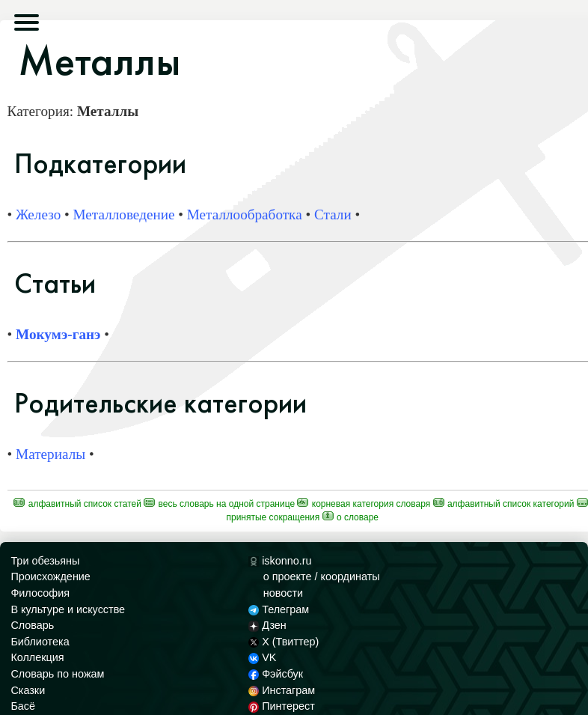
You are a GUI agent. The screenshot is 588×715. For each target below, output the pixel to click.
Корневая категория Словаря (364, 504)
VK (263, 657)
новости (283, 593)
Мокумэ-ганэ (58, 334)
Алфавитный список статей (77, 504)
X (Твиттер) (284, 642)
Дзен (267, 625)
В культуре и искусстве (68, 609)
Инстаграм (282, 690)
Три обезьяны (45, 561)
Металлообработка (245, 214)
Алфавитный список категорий (504, 504)
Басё (23, 706)
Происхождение (50, 576)
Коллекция (37, 657)
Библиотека (40, 642)
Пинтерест (282, 706)
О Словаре (350, 517)
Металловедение (124, 214)
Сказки (28, 690)
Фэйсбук (276, 674)
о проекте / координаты (322, 576)
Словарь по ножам (57, 674)
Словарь (32, 625)
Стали (333, 214)
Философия (40, 593)
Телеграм (279, 609)
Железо (38, 214)
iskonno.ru (280, 561)
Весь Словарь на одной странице (219, 504)
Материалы (50, 454)
